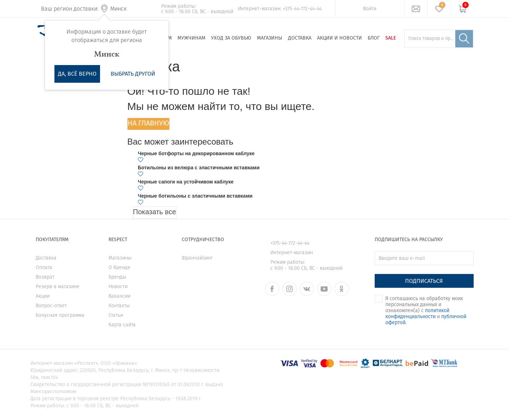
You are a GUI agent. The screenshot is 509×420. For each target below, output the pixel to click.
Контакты (119, 306)
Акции (43, 296)
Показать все (154, 212)
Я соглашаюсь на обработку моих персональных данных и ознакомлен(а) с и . (426, 311)
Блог (374, 38)
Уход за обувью (231, 38)
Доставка (300, 38)
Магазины (270, 38)
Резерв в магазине (58, 287)
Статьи (116, 315)
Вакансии (119, 296)
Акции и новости (340, 38)
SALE (391, 38)
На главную (148, 123)
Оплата (44, 267)
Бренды (117, 277)
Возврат (45, 277)
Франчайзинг (197, 258)
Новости (118, 287)
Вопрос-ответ (51, 306)
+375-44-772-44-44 (302, 9)
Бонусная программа (60, 315)
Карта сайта (122, 325)
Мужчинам (191, 38)
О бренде (119, 267)
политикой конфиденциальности (417, 314)
